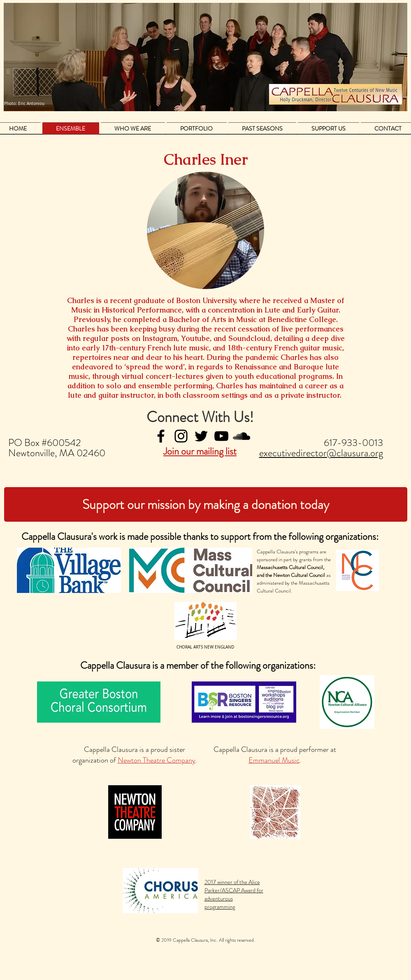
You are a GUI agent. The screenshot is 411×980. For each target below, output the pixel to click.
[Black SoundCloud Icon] (241, 436)
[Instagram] (181, 436)
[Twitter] (201, 436)
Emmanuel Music (274, 760)
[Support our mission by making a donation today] (206, 504)
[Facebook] (161, 436)
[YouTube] (221, 436)
